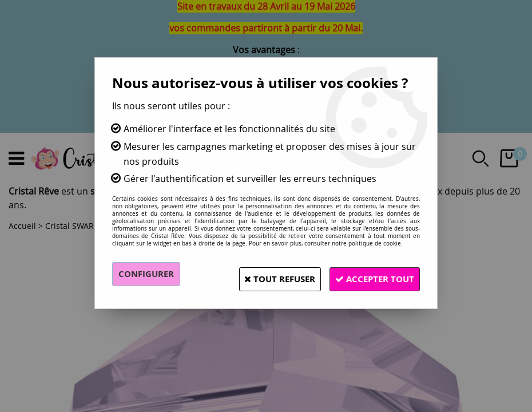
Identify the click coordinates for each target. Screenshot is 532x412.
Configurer (148, 274)
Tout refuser (262, 274)
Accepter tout (369, 274)
